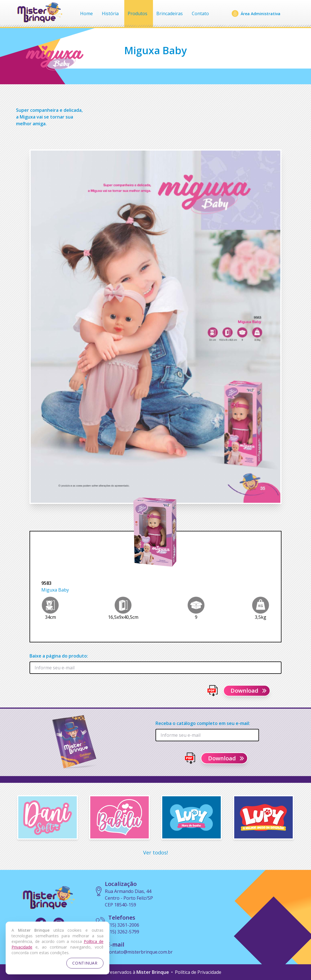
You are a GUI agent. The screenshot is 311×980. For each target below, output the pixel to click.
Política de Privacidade (198, 972)
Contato (200, 13)
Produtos (138, 13)
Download (249, 691)
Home (86, 13)
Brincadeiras (170, 13)
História (110, 13)
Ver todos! (155, 852)
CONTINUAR (85, 963)
